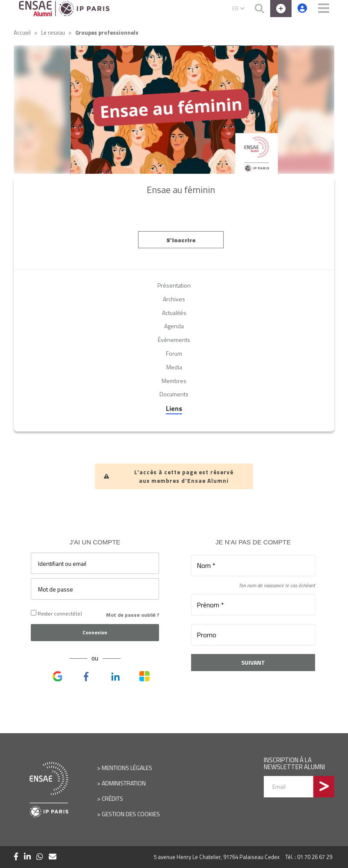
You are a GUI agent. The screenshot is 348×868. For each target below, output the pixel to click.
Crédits (112, 798)
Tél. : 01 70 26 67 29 (309, 857)
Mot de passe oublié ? (133, 615)
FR (238, 9)
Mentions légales (127, 768)
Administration (124, 783)
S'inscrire (181, 242)
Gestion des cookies (131, 814)
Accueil (22, 33)
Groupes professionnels (107, 33)
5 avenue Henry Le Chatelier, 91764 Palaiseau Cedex (217, 857)
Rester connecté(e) (56, 614)
